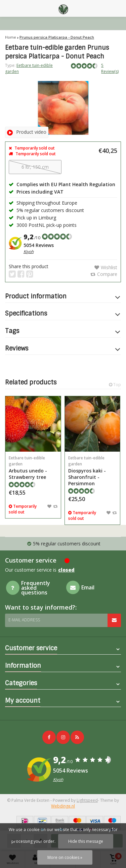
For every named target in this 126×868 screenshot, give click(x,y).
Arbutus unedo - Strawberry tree (33, 468)
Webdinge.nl (63, 806)
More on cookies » (65, 857)
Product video (27, 132)
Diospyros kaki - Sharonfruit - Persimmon (93, 471)
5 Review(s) (110, 68)
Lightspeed (87, 800)
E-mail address (24, 620)
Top (115, 385)
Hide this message (86, 841)
